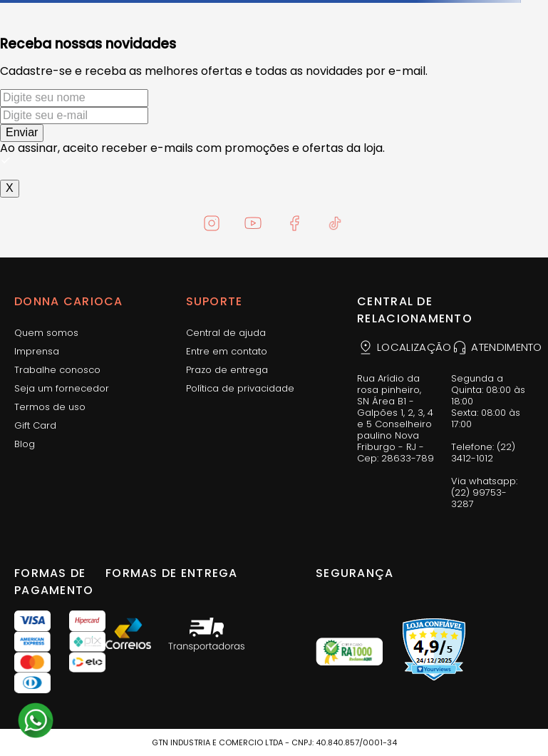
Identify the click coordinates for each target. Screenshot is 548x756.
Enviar (22, 132)
